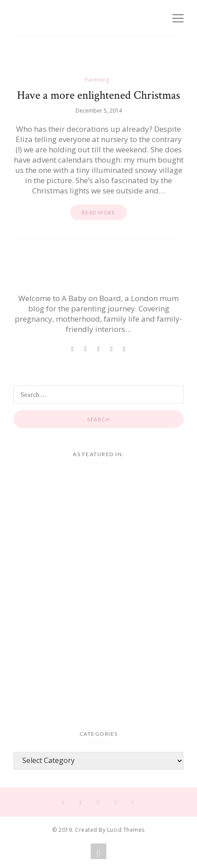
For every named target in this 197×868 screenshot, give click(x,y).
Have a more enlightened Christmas (98, 95)
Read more (99, 212)
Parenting (97, 80)
